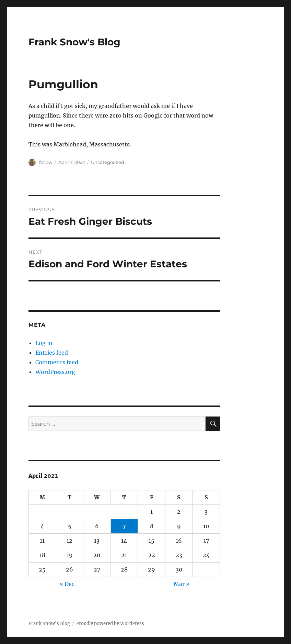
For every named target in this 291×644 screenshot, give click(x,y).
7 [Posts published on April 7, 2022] (124, 526)
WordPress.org (55, 372)
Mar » (182, 584)
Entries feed (52, 353)
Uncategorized (108, 162)
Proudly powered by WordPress (110, 624)
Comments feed (57, 362)
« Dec (67, 584)
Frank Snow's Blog (74, 42)
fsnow (46, 162)
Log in (44, 343)
